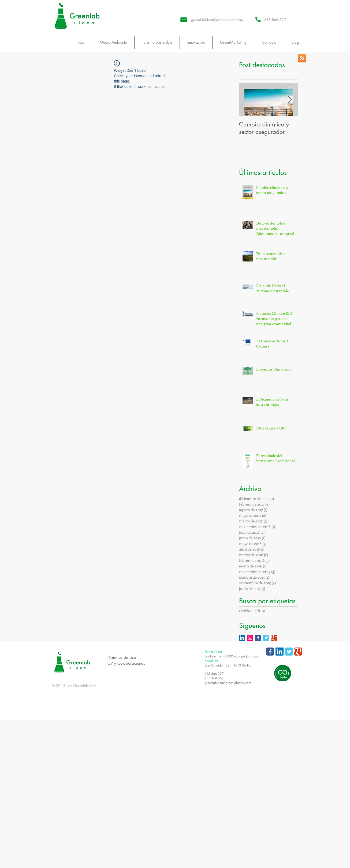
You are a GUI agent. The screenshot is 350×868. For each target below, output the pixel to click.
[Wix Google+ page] (298, 652)
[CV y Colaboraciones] (126, 663)
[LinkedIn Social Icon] (280, 652)
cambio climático (252, 611)
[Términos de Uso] (121, 657)
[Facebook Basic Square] (258, 638)
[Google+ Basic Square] (274, 638)
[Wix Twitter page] (289, 652)
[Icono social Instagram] (250, 638)
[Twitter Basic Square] (266, 638)
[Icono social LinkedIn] (242, 638)
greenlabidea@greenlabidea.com (217, 20)
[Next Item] (289, 100)
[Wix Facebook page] (270, 652)
